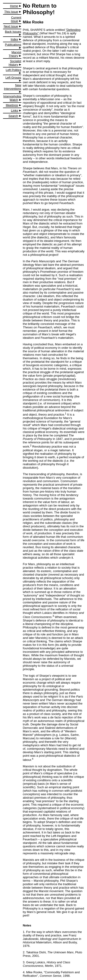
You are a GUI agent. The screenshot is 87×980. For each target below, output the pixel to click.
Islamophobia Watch (12, 98)
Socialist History (15, 63)
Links (14, 110)
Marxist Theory (15, 54)
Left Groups (13, 78)
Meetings (12, 105)
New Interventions (13, 87)
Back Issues (13, 32)
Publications (13, 45)
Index (14, 39)
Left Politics (13, 70)
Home (14, 6)
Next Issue (11, 26)
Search (13, 116)
